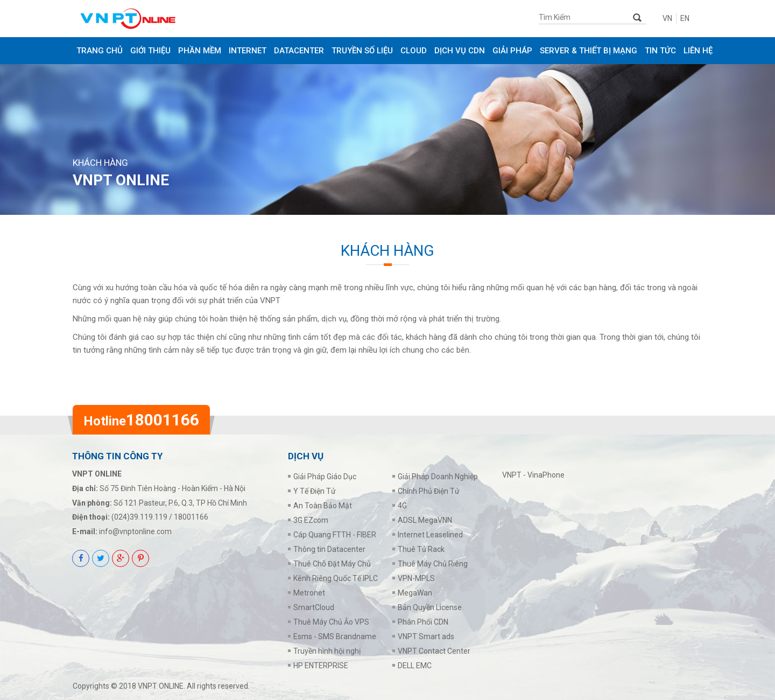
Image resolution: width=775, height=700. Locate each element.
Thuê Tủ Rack (421, 549)
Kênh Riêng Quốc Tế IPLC (336, 578)
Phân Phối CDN (423, 622)
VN (667, 18)
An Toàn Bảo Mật (323, 506)
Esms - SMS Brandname (335, 636)
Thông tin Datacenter (329, 549)
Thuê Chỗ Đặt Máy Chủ (332, 564)
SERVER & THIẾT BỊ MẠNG (589, 51)
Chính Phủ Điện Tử (429, 491)
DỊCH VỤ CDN (460, 51)
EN (685, 18)
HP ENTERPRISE (321, 666)
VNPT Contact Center (434, 651)
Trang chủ (100, 51)
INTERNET (248, 51)
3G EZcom (311, 520)
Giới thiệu (150, 51)
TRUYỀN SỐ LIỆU (362, 51)
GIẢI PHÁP (512, 51)
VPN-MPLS (416, 578)
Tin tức (660, 51)
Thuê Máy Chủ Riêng (433, 564)
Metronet (309, 593)
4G (402, 506)
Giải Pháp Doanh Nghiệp (438, 477)
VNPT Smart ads (426, 636)
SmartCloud (314, 607)
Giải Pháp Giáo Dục (325, 477)
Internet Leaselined (430, 535)
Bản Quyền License (430, 607)
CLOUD (414, 51)
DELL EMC (415, 666)
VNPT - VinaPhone (533, 475)
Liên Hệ (698, 51)
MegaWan (415, 593)
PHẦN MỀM (200, 51)
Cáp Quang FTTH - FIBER (335, 535)
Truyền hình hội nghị (327, 651)
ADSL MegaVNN (425, 520)
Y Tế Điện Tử (315, 491)
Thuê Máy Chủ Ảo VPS (331, 622)
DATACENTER (299, 51)
